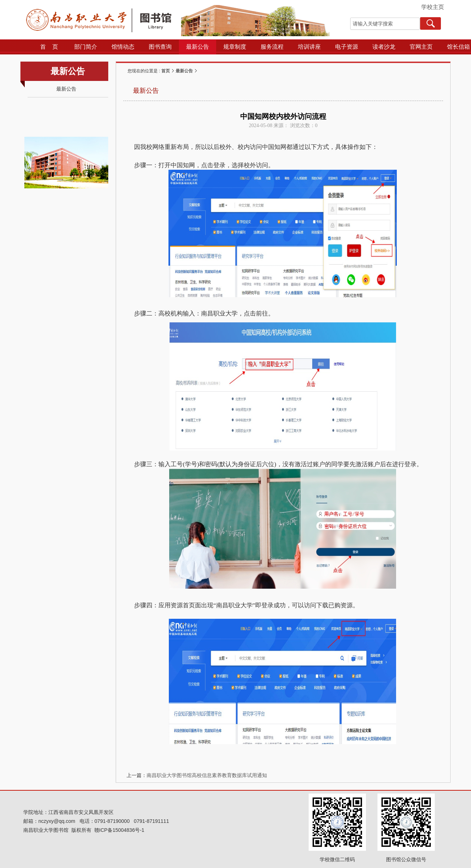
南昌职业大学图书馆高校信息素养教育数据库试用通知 (207, 775)
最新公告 (184, 71)
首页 (166, 71)
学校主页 (433, 7)
